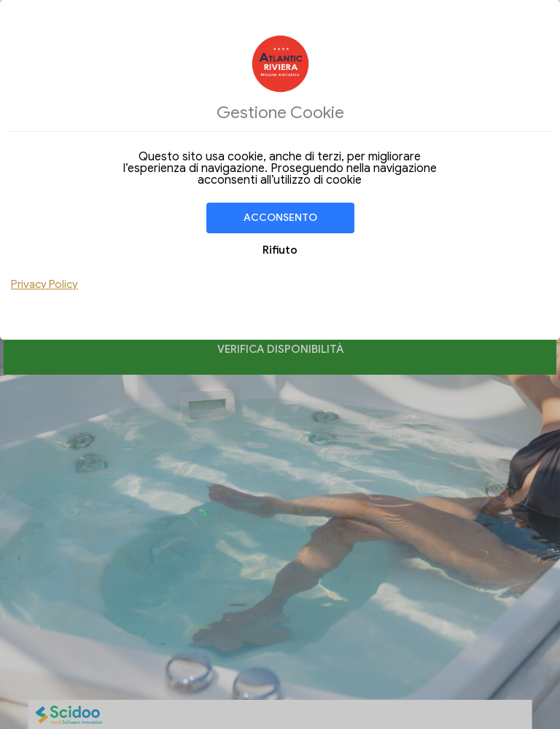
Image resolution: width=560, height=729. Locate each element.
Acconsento (280, 218)
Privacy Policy (44, 284)
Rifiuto (280, 250)
